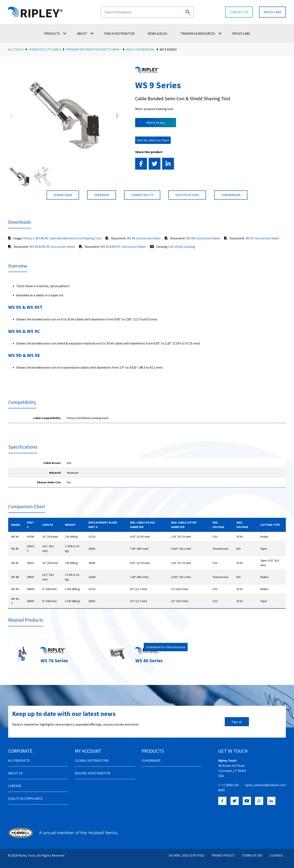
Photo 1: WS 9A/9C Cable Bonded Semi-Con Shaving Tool (62, 238)
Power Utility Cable (45, 49)
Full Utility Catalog (182, 247)
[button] (117, 116)
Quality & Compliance (25, 794)
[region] (147, 418)
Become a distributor (93, 768)
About (85, 33)
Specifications (187, 195)
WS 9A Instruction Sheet (144, 238)
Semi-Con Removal (140, 49)
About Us (15, 768)
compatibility (142, 195)
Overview (102, 195)
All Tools (16, 49)
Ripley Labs (241, 33)
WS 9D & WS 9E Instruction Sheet (52, 247)
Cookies (276, 851)
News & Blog (157, 33)
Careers (15, 781)
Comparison (231, 195)
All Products (19, 756)
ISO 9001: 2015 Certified (187, 851)
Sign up (237, 717)
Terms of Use (252, 851)
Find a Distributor (119, 33)
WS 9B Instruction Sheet (203, 238)
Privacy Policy (223, 851)
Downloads (63, 195)
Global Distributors (92, 756)
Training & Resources (201, 33)
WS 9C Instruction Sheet (262, 238)
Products (55, 33)
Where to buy (156, 122)
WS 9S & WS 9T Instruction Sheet (123, 247)
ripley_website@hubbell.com (265, 780)
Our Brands (151, 756)
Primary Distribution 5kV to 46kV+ (94, 49)
